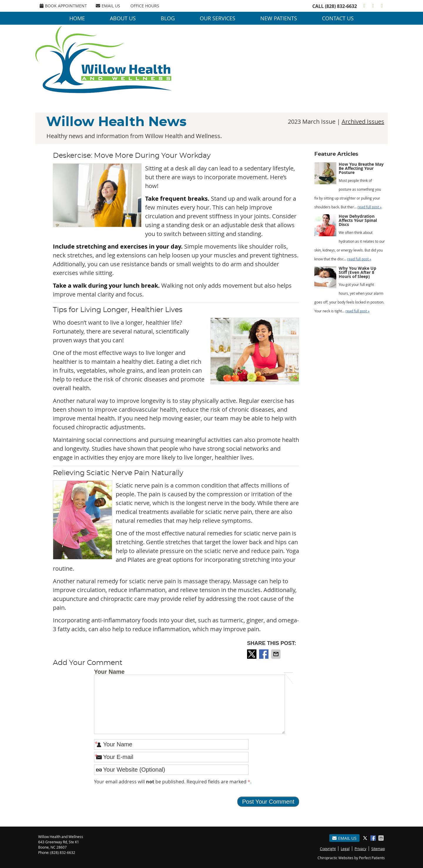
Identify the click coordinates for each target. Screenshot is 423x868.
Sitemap (378, 849)
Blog (168, 18)
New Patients (279, 18)
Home (77, 18)
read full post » (370, 207)
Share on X (252, 654)
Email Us (108, 6)
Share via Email (276, 654)
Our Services (218, 18)
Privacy (360, 849)
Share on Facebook (264, 654)
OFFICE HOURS (145, 6)
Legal (345, 849)
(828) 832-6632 (341, 6)
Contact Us (338, 18)
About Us (123, 18)
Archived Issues (363, 122)
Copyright (328, 849)
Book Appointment (63, 6)
